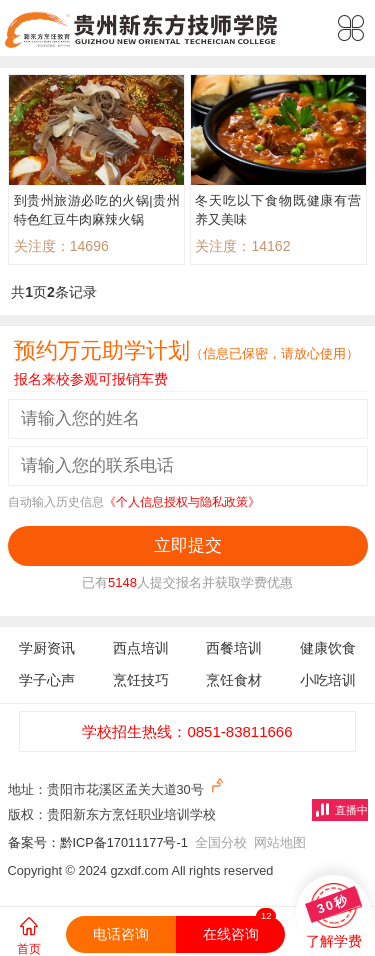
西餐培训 (234, 648)
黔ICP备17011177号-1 (124, 842)
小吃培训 (328, 680)
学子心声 (47, 680)
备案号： (34, 842)
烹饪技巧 (141, 680)
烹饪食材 (234, 680)
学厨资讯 (47, 648)
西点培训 (141, 648)
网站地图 (280, 842)
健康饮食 (328, 648)
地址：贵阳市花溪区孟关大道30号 (118, 787)
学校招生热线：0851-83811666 (187, 731)
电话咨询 (121, 934)
